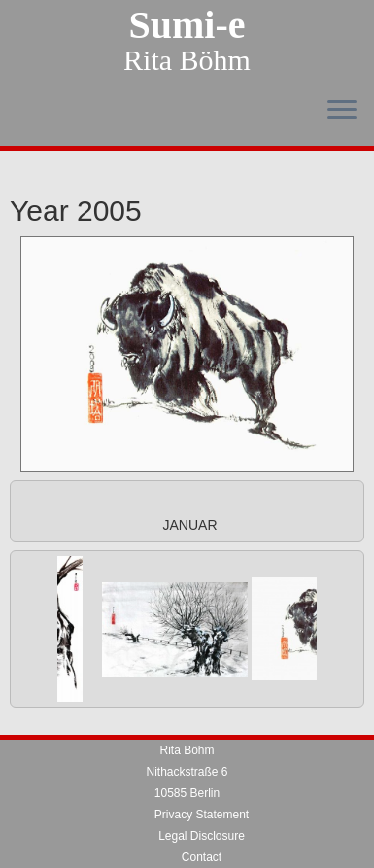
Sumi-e (187, 25)
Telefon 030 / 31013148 (202, 836)
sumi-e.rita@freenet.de (201, 857)
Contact (202, 815)
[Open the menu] (342, 111)
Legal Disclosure (202, 793)
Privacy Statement (202, 772)
